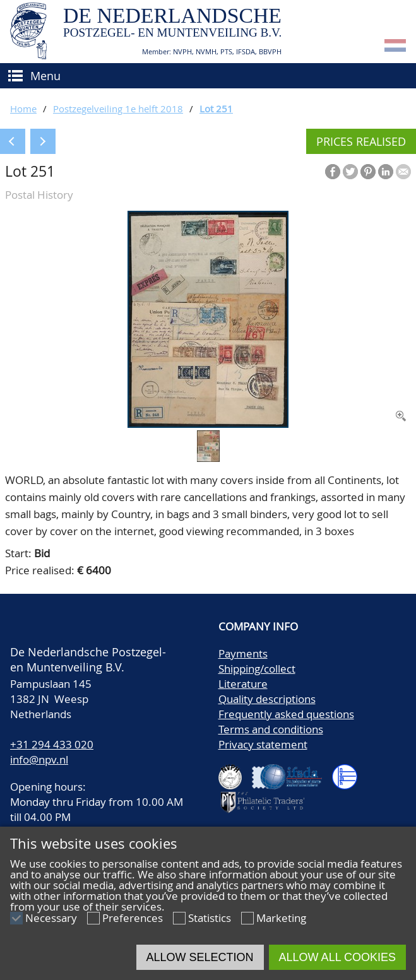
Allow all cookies (337, 957)
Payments (243, 653)
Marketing (281, 918)
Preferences (133, 918)
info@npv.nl (39, 759)
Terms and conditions (271, 729)
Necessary (51, 918)
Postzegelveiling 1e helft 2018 (118, 109)
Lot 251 (216, 109)
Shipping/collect (257, 669)
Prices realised (361, 141)
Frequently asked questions (286, 714)
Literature (243, 684)
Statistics (210, 918)
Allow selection (200, 957)
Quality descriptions (267, 699)
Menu (45, 76)
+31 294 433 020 (52, 744)
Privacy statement (263, 744)
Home (23, 109)
